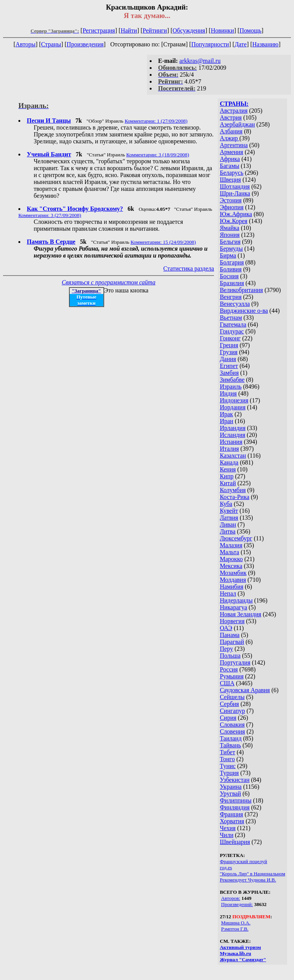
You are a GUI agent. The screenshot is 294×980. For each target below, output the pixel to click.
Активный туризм (240, 947)
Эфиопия (232, 207)
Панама (229, 635)
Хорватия (232, 821)
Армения (231, 152)
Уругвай (230, 794)
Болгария (232, 262)
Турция (229, 773)
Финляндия (235, 807)
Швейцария (235, 842)
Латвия (229, 518)
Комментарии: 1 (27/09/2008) (156, 121)
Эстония (231, 200)
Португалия (235, 662)
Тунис (228, 766)
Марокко (231, 559)
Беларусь (232, 173)
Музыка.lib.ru (235, 953)
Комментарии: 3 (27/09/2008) (50, 215)
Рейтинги (155, 30)
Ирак (226, 414)
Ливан (228, 524)
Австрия (231, 117)
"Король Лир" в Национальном (252, 874)
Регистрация (99, 30)
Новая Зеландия (240, 614)
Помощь (251, 30)
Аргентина (234, 145)
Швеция (230, 180)
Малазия (231, 545)
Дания (228, 359)
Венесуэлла (235, 304)
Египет (229, 366)
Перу (226, 649)
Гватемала (233, 324)
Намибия (231, 587)
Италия (229, 449)
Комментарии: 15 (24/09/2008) (163, 242)
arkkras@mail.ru (200, 61)
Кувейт (229, 511)
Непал (228, 593)
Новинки (223, 30)
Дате (241, 44)
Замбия (229, 373)
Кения (228, 469)
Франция (231, 814)
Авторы (25, 44)
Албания (231, 131)
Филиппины (236, 800)
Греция (229, 345)
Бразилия (232, 283)
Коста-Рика (234, 497)
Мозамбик (233, 573)
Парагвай (232, 642)
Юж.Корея (234, 221)
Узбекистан (235, 780)
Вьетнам (231, 318)
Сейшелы (232, 697)
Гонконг (230, 338)
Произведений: (237, 904)
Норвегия (232, 621)
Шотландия (235, 186)
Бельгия (230, 242)
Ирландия (233, 428)
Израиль (231, 387)
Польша (230, 656)
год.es (226, 868)
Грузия (229, 352)
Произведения (85, 44)
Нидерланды (236, 600)
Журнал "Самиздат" (243, 959)
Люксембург (236, 538)
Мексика (231, 566)
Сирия (228, 718)
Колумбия (233, 490)
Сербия (229, 704)
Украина (231, 787)
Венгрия (231, 297)
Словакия (232, 725)
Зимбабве (232, 380)
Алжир (229, 138)
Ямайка (229, 228)
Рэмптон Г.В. (235, 929)
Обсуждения (189, 30)
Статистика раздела (189, 268)
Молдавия (233, 580)
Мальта (229, 552)
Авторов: (230, 898)
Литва (228, 531)
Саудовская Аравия (245, 690)
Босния (229, 276)
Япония (230, 235)
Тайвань (230, 745)
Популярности (210, 44)
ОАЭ (226, 628)
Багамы (229, 166)
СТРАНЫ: (234, 104)
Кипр (227, 476)
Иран (226, 421)
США (227, 683)
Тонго (227, 759)
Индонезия (234, 400)
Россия (229, 669)
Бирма (228, 255)
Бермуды (231, 249)
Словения (232, 731)
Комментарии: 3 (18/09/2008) (158, 155)
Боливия (231, 269)
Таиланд (231, 738)
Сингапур (232, 711)
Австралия (234, 111)
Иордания (233, 407)
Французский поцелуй (243, 861)
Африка (230, 159)
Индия (228, 393)
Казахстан (233, 456)
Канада (229, 462)
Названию (265, 44)
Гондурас (232, 331)
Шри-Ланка (235, 193)
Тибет (227, 752)
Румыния (232, 676)
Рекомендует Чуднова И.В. (248, 880)
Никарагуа (233, 607)
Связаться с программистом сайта (109, 282)
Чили (227, 835)
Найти (129, 30)
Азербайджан (237, 124)
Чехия (228, 828)
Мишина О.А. (236, 923)
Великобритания (241, 290)
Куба (226, 504)
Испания (231, 442)
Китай (228, 483)
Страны (51, 44)
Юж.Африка (236, 214)
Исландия (232, 435)
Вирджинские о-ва (244, 311)
